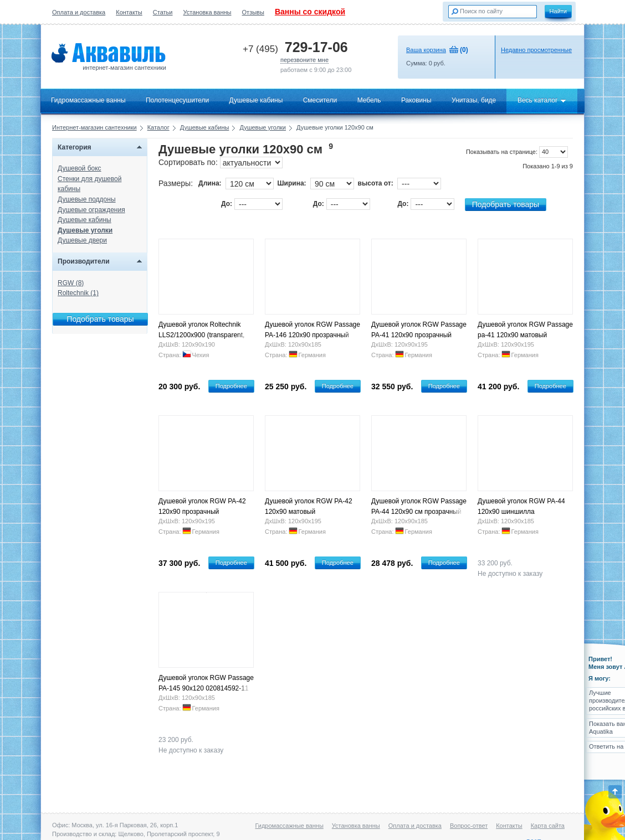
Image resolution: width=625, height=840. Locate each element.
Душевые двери (82, 240)
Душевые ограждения (91, 210)
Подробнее (231, 386)
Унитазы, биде (474, 100)
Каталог (158, 127)
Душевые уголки (263, 127)
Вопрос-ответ (469, 826)
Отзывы (253, 12)
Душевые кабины (256, 100)
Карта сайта (548, 826)
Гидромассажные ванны (88, 100)
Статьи (163, 12)
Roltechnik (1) (78, 293)
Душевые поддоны (87, 199)
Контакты (129, 12)
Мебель (369, 100)
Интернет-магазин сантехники (94, 127)
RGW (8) (71, 283)
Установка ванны (208, 12)
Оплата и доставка (79, 12)
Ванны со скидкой (310, 12)
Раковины (416, 100)
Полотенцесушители (177, 100)
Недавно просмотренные (536, 50)
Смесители (320, 100)
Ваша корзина (426, 50)
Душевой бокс (80, 168)
